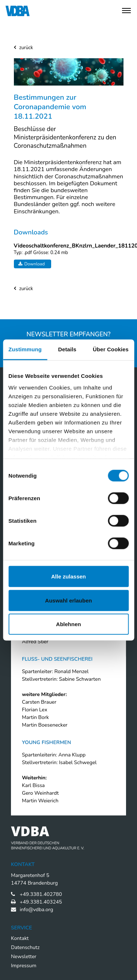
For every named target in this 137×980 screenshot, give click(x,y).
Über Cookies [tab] (111, 349)
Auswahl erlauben (68, 600)
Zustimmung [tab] (25, 349)
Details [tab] (67, 349)
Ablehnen (68, 624)
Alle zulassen (68, 576)
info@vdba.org (36, 910)
